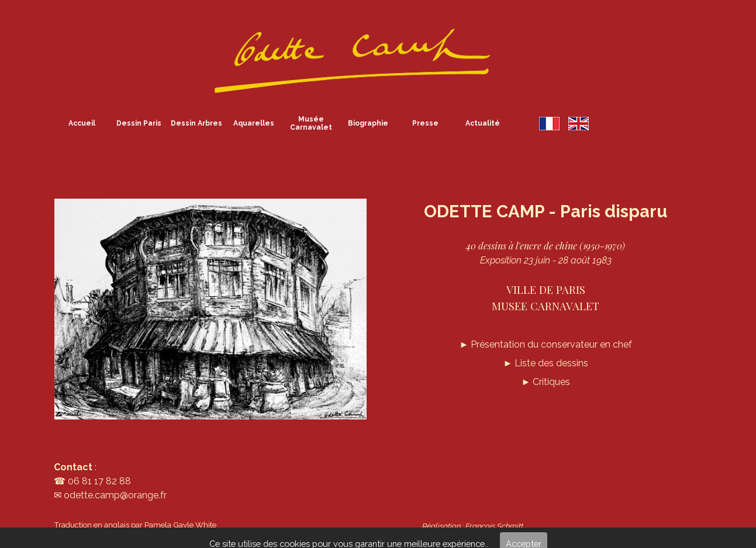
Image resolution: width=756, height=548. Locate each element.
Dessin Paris (139, 123)
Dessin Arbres (196, 123)
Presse (425, 123)
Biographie (368, 123)
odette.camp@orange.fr (115, 495)
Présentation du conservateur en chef (546, 344)
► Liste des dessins (546, 363)
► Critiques (546, 382)
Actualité (483, 123)
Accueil (82, 123)
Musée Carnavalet (311, 123)
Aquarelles (254, 123)
